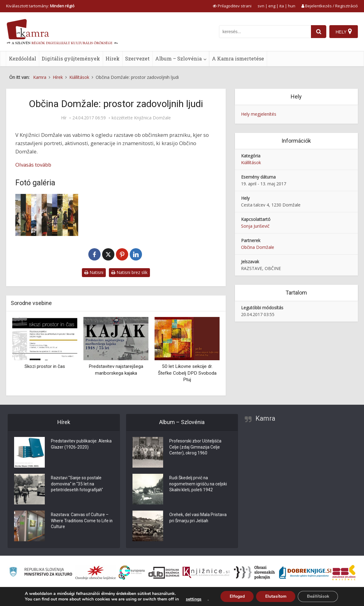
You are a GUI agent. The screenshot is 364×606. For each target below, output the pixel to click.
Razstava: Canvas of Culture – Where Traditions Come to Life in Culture (80, 521)
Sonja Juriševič (255, 226)
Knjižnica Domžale (152, 118)
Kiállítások (251, 162)
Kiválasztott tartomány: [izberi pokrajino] (40, 6)
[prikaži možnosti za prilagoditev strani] (232, 6)
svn (261, 6)
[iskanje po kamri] (265, 32)
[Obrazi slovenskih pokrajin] (254, 573)
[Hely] (344, 32)
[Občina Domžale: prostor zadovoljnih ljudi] (47, 215)
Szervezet (137, 58)
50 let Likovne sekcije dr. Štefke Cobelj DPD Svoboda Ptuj (187, 373)
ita (282, 6)
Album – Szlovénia (178, 58)
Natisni (94, 272)
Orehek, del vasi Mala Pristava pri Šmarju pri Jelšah (198, 518)
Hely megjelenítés (259, 114)
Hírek (113, 58)
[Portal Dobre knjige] (305, 573)
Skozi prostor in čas (45, 366)
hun (292, 6)
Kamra (265, 418)
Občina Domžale (258, 247)
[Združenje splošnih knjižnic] (344, 573)
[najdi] (319, 32)
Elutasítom (276, 596)
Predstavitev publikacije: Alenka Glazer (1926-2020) (81, 445)
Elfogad (237, 596)
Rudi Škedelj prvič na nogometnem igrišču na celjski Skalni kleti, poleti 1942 (199, 484)
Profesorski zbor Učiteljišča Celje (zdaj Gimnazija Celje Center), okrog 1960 (195, 448)
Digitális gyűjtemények (71, 58)
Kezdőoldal (23, 58)
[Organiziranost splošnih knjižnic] (96, 573)
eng (272, 6)
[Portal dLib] (164, 573)
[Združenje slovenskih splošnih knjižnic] (206, 573)
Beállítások (318, 596)
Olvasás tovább (33, 165)
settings (193, 599)
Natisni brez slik (129, 272)
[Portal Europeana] (132, 573)
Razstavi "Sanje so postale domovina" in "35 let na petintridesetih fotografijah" (78, 484)
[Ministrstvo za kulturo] (41, 573)
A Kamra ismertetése (238, 58)
